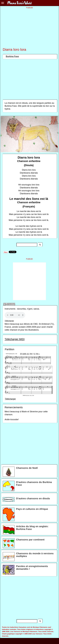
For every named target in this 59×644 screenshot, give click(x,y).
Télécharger (9, 321)
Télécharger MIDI (15, 339)
